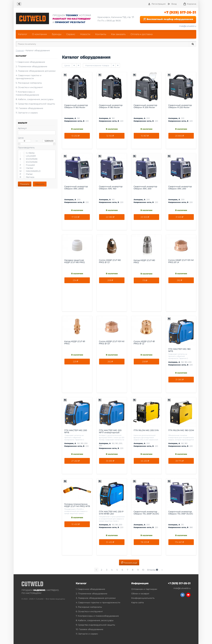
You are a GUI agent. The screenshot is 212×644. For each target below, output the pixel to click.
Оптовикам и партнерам (144, 589)
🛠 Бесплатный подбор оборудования (168, 19)
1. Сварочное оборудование (30, 62)
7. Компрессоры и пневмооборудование (97, 616)
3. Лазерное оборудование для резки (36, 71)
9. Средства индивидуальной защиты (35, 104)
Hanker (28, 168)
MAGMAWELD (32, 171)
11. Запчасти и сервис (27, 113)
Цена (67, 65)
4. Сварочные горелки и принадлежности (98, 602)
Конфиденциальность (143, 598)
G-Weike (29, 153)
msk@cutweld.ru (188, 26)
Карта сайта (137, 602)
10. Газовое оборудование (29, 108)
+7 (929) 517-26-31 (180, 12)
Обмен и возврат (140, 594)
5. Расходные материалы (29, 83)
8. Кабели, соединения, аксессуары (35, 99)
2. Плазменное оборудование (31, 66)
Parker (28, 174)
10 (143, 570)
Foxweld (29, 165)
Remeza (29, 177)
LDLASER (29, 156)
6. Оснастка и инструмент (29, 87)
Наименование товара (97, 65)
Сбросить (40, 184)
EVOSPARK (30, 159)
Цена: (21, 138)
